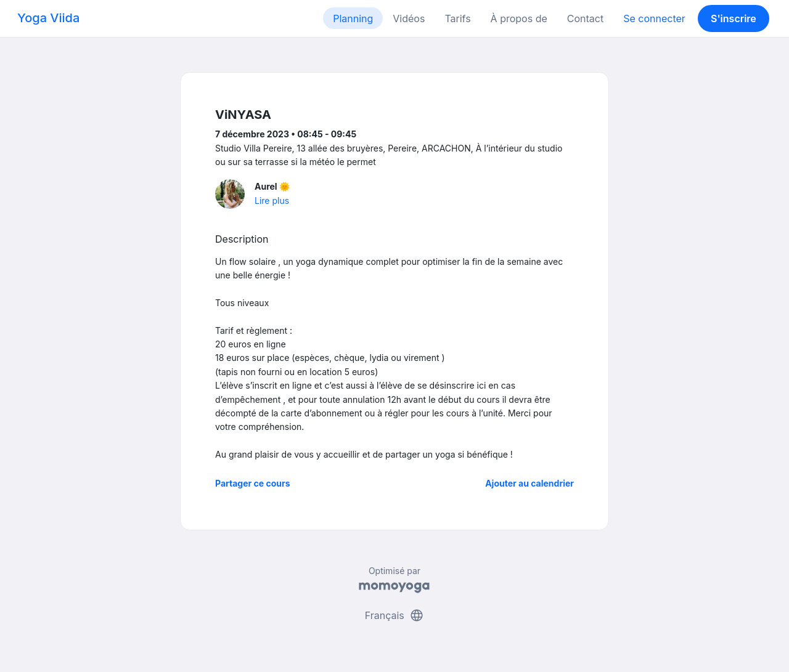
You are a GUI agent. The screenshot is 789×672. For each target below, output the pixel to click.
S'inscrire (734, 18)
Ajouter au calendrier (529, 483)
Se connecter (654, 18)
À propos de (519, 18)
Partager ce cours (253, 483)
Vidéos (409, 18)
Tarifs (457, 18)
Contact (585, 18)
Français (395, 615)
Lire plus (272, 200)
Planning (353, 18)
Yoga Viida (48, 18)
